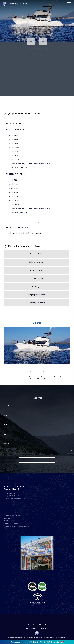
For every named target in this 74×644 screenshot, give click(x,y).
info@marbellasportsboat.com (15, 499)
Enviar (37, 460)
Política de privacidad (11, 524)
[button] (8, 376)
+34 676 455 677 (32, 642)
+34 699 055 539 (51, 642)
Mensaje (6, 444)
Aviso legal (8, 518)
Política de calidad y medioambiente (17, 526)
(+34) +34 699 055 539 (12, 496)
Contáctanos (43, 619)
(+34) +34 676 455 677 (12, 493)
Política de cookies (10, 521)
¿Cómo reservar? (10, 513)
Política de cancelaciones (13, 516)
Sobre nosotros (31, 628)
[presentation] (31, 41)
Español (29, 619)
